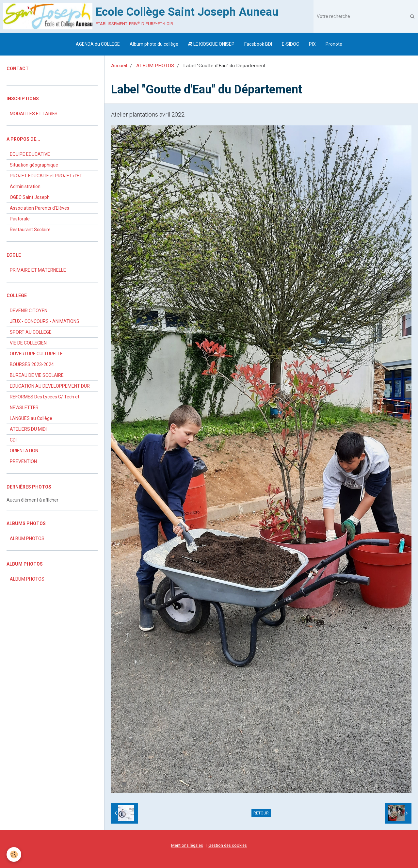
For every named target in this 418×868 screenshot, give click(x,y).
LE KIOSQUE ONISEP (211, 44)
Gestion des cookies (228, 845)
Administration (25, 186)
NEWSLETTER (24, 408)
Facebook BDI (258, 44)
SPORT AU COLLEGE (31, 332)
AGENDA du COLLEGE (98, 44)
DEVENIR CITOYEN (29, 311)
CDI (13, 440)
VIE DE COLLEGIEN (28, 343)
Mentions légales (187, 845)
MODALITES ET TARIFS (34, 114)
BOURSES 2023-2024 (32, 364)
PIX (312, 44)
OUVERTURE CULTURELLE (36, 354)
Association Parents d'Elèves (40, 208)
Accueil (119, 66)
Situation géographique (34, 165)
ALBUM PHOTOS (155, 66)
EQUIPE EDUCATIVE (30, 154)
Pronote (334, 44)
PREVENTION (23, 461)
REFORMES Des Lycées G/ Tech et (45, 397)
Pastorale (20, 219)
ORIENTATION (24, 451)
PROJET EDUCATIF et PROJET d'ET (46, 176)
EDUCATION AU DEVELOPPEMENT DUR (50, 386)
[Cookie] (14, 854)
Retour (261, 813)
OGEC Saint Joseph (30, 197)
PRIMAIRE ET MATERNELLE (38, 270)
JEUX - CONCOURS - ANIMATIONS (45, 321)
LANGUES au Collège (31, 418)
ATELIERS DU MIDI (28, 429)
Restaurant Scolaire (30, 230)
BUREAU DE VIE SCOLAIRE (37, 375)
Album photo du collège (154, 44)
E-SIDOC (290, 44)
